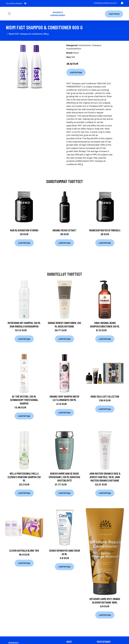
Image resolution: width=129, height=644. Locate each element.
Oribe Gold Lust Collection (105, 396)
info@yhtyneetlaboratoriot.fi (105, 3)
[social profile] (25, 3)
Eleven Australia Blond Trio (24, 550)
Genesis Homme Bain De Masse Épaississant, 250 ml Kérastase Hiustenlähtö (64, 477)
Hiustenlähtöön (74, 49)
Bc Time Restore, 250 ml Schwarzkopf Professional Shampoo (24, 400)
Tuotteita (114, 14)
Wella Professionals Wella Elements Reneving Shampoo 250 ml (24, 477)
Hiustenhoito (85, 45)
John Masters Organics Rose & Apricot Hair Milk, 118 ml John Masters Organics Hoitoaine (105, 477)
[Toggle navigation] (9, 14)
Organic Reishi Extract (64, 230)
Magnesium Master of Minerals (105, 230)
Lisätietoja (76, 72)
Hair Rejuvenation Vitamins (24, 230)
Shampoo (97, 45)
